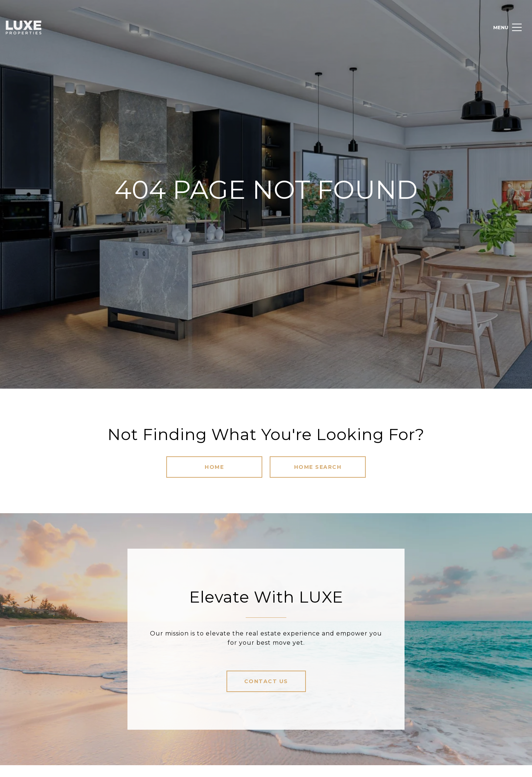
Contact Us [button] (266, 681)
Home (214, 467)
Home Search (318, 467)
